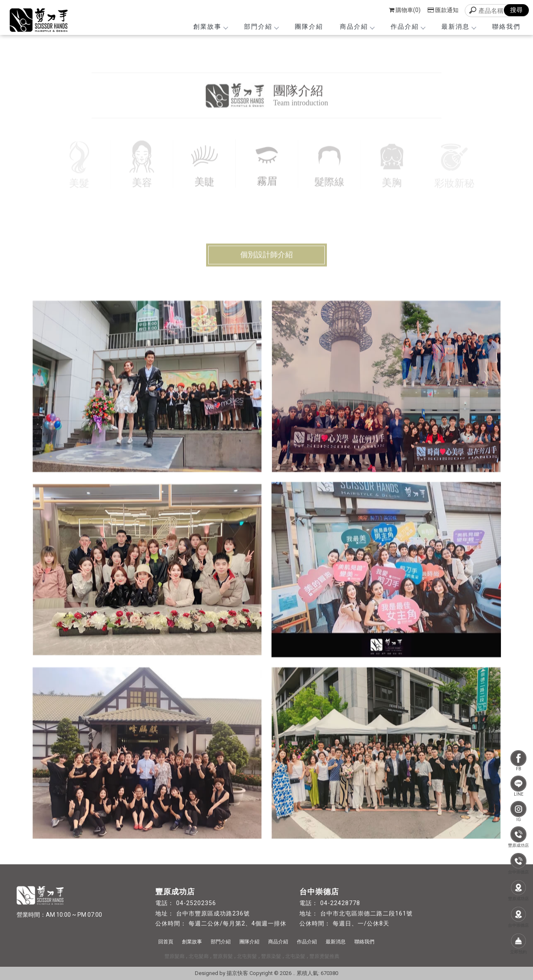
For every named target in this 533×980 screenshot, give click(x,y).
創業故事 (210, 27)
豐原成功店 (518, 837)
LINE (518, 786)
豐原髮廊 (174, 956)
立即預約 (518, 943)
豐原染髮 (271, 956)
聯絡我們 (506, 27)
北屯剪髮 (247, 956)
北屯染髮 (295, 956)
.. (294, 973)
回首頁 (166, 942)
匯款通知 (443, 10)
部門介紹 (261, 27)
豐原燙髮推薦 (324, 956)
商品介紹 (357, 27)
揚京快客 (237, 973)
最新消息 (458, 27)
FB (518, 760)
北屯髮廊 (199, 956)
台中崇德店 (518, 863)
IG (518, 811)
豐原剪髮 (223, 956)
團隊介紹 (309, 27)
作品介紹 (408, 27)
